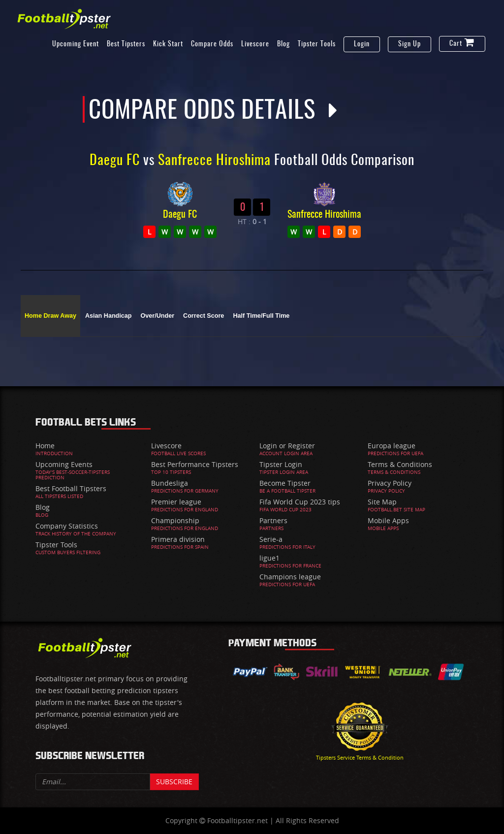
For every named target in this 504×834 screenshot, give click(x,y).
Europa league (392, 446)
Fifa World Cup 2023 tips (300, 502)
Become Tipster (285, 483)
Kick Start (168, 44)
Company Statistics (67, 526)
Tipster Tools (317, 44)
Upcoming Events (64, 464)
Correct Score (204, 316)
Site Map (382, 502)
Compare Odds (212, 44)
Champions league (290, 577)
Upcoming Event (76, 44)
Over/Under (157, 316)
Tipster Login (281, 464)
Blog (283, 44)
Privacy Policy (390, 483)
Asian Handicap (108, 316)
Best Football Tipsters (71, 488)
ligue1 (269, 558)
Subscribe (174, 782)
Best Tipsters (126, 44)
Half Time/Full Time (261, 316)
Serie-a (271, 539)
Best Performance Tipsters (195, 464)
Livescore (255, 44)
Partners (273, 520)
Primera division (178, 539)
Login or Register (287, 446)
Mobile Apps (388, 520)
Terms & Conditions (400, 464)
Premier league (176, 502)
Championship (175, 520)
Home (45, 446)
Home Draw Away (50, 316)
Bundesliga (170, 483)
